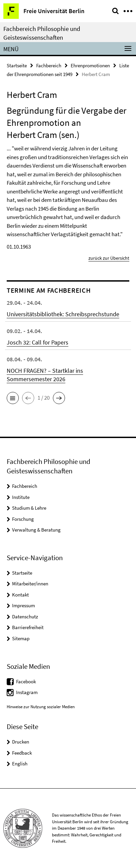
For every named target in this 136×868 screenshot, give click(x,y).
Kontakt (20, 595)
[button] (13, 398)
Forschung (23, 519)
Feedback (22, 753)
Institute (21, 497)
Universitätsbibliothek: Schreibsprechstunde (63, 314)
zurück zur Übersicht (109, 258)
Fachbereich (49, 65)
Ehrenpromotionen (90, 65)
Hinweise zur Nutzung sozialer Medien (41, 707)
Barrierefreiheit (28, 627)
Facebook (26, 681)
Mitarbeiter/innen (30, 584)
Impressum (23, 605)
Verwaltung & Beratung (36, 530)
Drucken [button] (21, 742)
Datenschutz (25, 617)
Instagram (27, 692)
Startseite (17, 65)
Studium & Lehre (29, 508)
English (20, 764)
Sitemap (21, 638)
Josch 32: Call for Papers (38, 342)
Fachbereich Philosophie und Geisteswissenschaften (42, 33)
